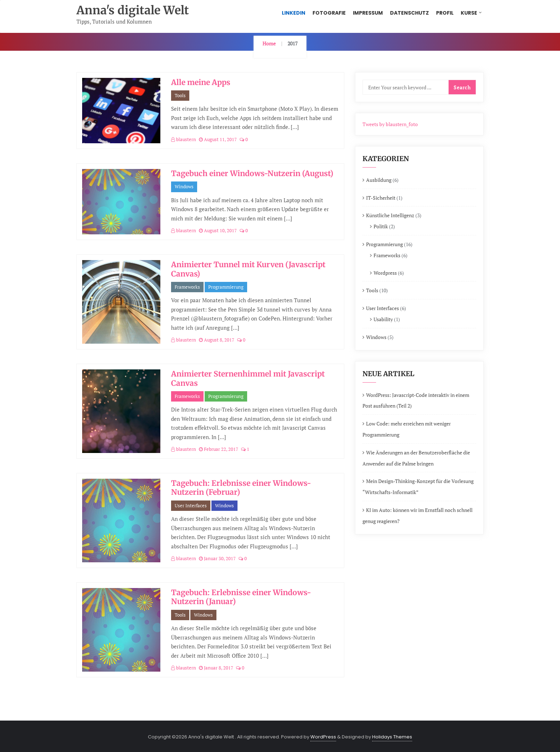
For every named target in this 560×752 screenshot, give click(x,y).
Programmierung (226, 287)
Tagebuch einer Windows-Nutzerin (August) (252, 173)
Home (269, 43)
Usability (383, 319)
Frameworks (187, 287)
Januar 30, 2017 (217, 558)
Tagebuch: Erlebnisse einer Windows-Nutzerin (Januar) (241, 597)
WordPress (323, 737)
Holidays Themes (392, 737)
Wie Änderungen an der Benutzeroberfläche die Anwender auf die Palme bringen (416, 458)
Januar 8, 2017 (216, 668)
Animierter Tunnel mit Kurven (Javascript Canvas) (248, 269)
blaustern (184, 139)
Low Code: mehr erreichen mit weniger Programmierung (407, 429)
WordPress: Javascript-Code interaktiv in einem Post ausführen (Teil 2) (416, 400)
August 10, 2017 (218, 230)
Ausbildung (379, 180)
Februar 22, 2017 (219, 449)
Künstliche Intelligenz (390, 215)
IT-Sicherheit (381, 198)
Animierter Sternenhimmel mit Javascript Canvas (248, 378)
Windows (184, 186)
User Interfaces (191, 506)
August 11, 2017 (218, 139)
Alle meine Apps (201, 82)
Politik (381, 226)
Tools (180, 95)
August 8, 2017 (217, 340)
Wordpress (385, 273)
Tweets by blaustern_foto (390, 124)
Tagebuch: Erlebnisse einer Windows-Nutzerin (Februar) (241, 488)
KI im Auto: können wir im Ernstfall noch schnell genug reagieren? (417, 516)
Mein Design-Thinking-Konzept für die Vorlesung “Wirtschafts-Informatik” (418, 487)
